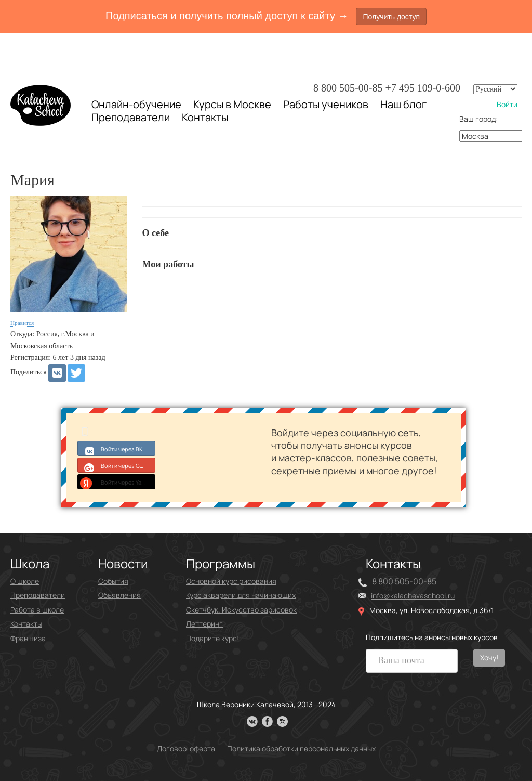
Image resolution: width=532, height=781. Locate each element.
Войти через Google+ (117, 465)
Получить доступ (391, 17)
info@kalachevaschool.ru (413, 596)
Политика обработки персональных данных (301, 749)
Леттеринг (204, 624)
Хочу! (489, 658)
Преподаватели (131, 117)
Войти (507, 104)
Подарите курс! (212, 638)
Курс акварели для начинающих (241, 595)
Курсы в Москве (232, 105)
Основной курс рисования (231, 581)
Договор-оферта (186, 749)
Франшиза (28, 638)
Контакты (205, 118)
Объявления (119, 595)
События (113, 581)
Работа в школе (37, 610)
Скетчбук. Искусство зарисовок (241, 610)
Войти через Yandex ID (117, 481)
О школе (25, 581)
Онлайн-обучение (136, 104)
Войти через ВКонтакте (117, 448)
